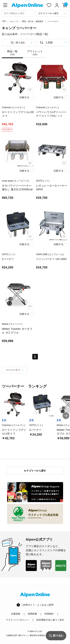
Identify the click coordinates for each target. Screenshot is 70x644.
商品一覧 (12, 53)
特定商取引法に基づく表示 (50, 620)
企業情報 (16, 614)
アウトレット (35, 53)
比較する (24, 97)
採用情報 (32, 614)
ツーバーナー (53, 21)
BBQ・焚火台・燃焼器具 (33, 21)
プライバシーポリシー (17, 620)
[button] (66, 416)
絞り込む (21, 43)
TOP (4, 21)
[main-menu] (5, 5)
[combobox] (18, 13)
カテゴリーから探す (35, 471)
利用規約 (49, 614)
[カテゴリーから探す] (52, 13)
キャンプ (14, 21)
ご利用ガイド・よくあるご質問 (37, 605)
